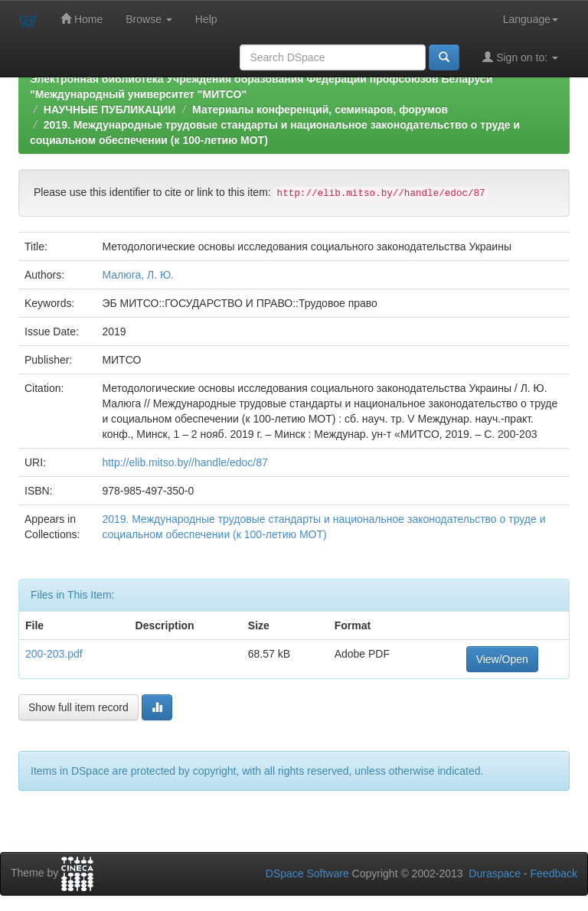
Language (531, 19)
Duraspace (495, 873)
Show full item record (78, 707)
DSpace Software (307, 873)
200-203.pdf (54, 654)
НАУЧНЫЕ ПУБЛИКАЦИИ (110, 109)
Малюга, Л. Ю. (138, 275)
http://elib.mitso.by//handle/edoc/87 (185, 462)
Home (82, 19)
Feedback (554, 873)
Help (206, 19)
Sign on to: (520, 57)
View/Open (502, 659)
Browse (149, 19)
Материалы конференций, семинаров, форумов (320, 109)
